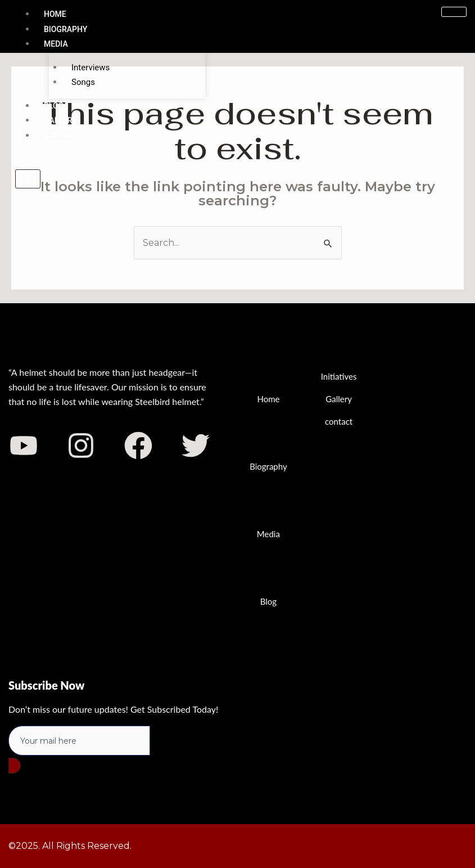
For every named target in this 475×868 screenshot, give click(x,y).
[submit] (15, 766)
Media (56, 44)
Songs (83, 82)
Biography (65, 29)
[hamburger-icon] (454, 12)
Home (55, 14)
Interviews (91, 68)
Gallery (60, 121)
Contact (62, 136)
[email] (79, 741)
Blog (54, 106)
